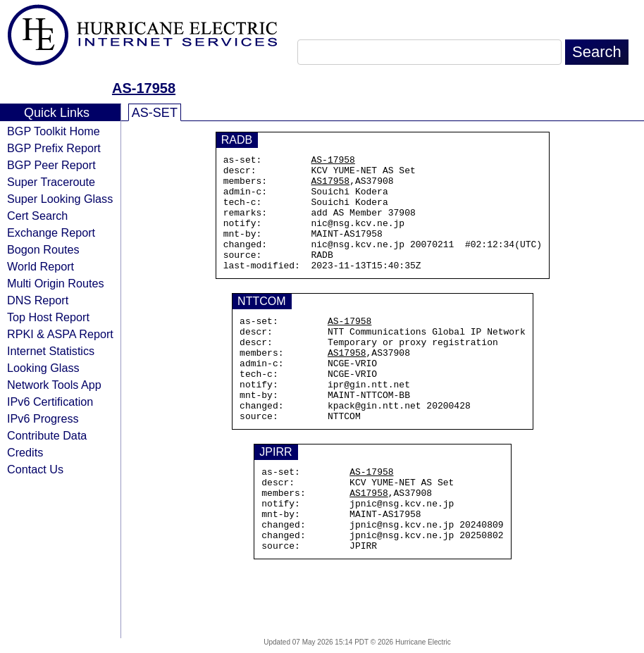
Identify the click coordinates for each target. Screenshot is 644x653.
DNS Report (38, 300)
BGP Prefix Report (54, 148)
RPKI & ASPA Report (60, 334)
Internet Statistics (51, 351)
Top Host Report (48, 317)
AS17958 (331, 187)
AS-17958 (144, 88)
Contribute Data (47, 435)
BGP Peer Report (51, 165)
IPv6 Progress (43, 418)
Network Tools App (54, 385)
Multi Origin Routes (56, 283)
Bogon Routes (43, 249)
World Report (41, 266)
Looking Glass (43, 368)
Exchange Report (51, 232)
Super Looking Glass (60, 199)
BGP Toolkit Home (54, 131)
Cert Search (37, 216)
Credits (25, 452)
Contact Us (35, 469)
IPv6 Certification (50, 402)
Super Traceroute (51, 182)
